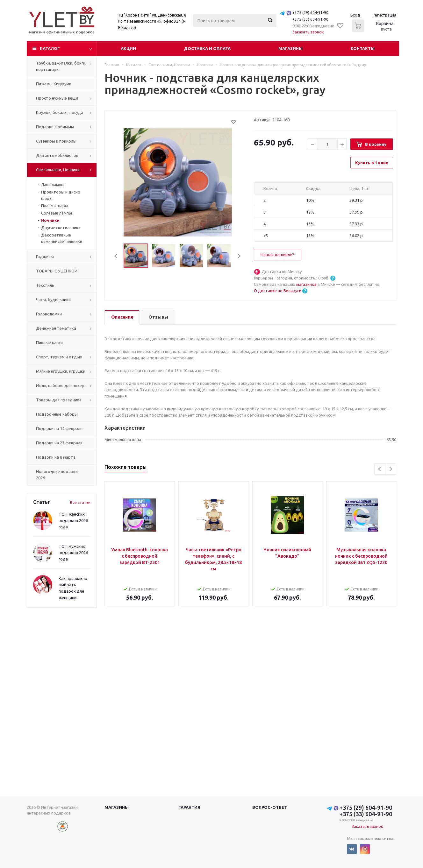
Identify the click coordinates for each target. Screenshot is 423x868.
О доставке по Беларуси (278, 291)
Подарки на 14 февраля (59, 428)
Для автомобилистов (57, 155)
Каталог (50, 48)
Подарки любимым (55, 127)
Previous (116, 256)
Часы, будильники (53, 300)
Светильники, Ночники (58, 170)
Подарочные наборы (57, 414)
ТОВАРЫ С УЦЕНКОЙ (57, 271)
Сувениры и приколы (56, 141)
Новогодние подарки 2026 (57, 475)
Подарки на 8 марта (56, 457)
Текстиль (45, 285)
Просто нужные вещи (57, 98)
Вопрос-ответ (270, 807)
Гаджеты (45, 257)
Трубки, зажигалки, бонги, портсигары (61, 66)
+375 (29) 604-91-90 (310, 13)
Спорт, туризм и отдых (59, 357)
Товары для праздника (59, 400)
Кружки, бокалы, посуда (60, 112)
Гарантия (189, 807)
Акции (128, 48)
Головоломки (49, 314)
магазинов (307, 284)
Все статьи (80, 502)
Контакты (363, 48)
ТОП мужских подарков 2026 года (73, 553)
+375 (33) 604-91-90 (310, 19)
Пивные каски (49, 342)
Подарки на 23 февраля (59, 443)
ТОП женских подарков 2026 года (73, 520)
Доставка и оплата (207, 48)
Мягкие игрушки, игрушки (61, 371)
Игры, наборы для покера (61, 385)
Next (239, 256)
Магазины (290, 48)
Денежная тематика (56, 328)
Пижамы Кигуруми (54, 84)
